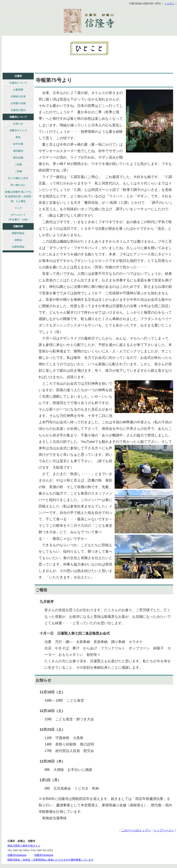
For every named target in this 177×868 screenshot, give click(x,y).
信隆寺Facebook (44, 855)
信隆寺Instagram (17, 855)
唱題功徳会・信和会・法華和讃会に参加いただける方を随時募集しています (50, 860)
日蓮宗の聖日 (18, 110)
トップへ (169, 4)
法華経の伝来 (18, 96)
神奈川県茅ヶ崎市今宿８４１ (24, 846)
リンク (18, 208)
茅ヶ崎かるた (18, 185)
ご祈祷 (18, 171)
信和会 (18, 240)
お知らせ (18, 124)
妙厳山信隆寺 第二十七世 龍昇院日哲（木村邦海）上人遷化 (18, 196)
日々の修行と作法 (18, 178)
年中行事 (18, 144)
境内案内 (18, 151)
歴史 (18, 137)
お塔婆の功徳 (18, 103)
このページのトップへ (136, 830)
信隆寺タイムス (18, 130)
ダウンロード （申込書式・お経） (18, 217)
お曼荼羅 (18, 90)
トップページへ (164, 830)
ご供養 (18, 164)
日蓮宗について (18, 83)
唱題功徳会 (18, 233)
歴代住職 (18, 158)
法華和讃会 (18, 247)
